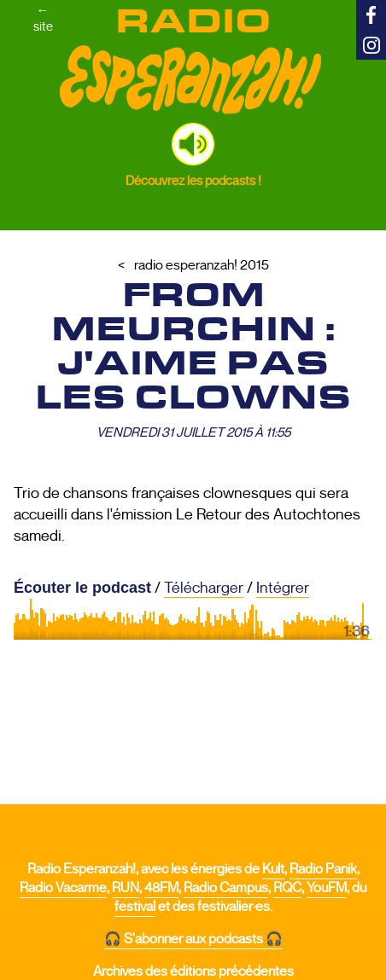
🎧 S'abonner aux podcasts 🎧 (193, 939)
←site (43, 18)
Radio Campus (226, 888)
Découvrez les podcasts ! (193, 180)
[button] (193, 144)
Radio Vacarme (63, 888)
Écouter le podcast (82, 588)
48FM (161, 888)
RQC (287, 888)
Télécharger (204, 588)
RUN (126, 888)
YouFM (327, 888)
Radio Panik (323, 869)
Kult (273, 869)
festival (135, 907)
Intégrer (283, 588)
